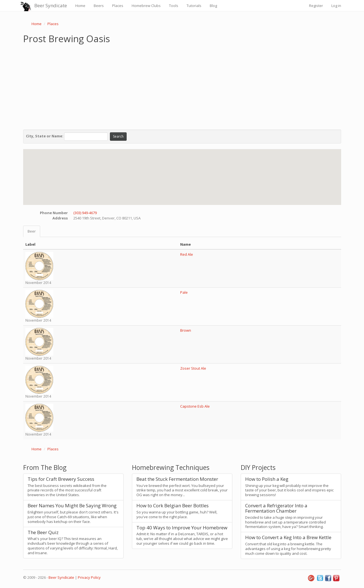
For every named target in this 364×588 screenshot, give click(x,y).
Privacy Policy (89, 577)
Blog (213, 6)
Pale (184, 292)
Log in (336, 6)
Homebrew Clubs (146, 6)
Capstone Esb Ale (195, 406)
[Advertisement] (182, 85)
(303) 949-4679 (85, 213)
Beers (99, 6)
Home (80, 6)
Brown (186, 330)
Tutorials (194, 6)
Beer (32, 231)
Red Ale (187, 254)
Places (118, 6)
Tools (174, 6)
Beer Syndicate (51, 5)
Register (316, 6)
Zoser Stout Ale (193, 368)
